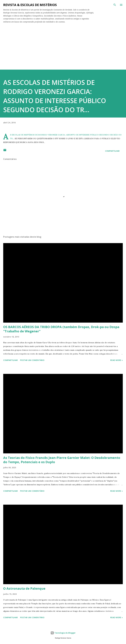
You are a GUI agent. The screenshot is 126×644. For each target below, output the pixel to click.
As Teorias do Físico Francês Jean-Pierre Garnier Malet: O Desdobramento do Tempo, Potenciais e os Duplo (62, 460)
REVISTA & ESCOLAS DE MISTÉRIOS (30, 5)
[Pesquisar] (115, 5)
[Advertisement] (63, 45)
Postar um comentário (32, 360)
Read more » (117, 360)
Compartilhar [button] (112, 151)
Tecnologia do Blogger (63, 633)
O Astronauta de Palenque (24, 588)
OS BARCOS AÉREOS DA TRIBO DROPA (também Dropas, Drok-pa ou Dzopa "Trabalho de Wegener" (61, 329)
